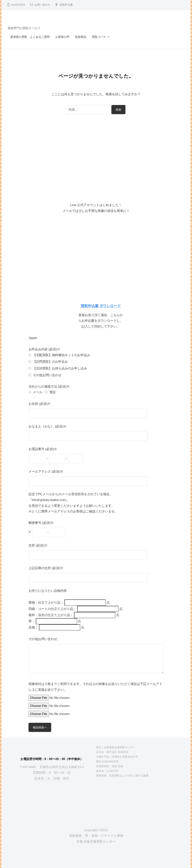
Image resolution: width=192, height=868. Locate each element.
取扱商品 (81, 37)
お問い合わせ (42, 5)
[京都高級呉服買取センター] (52, 801)
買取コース (99, 37)
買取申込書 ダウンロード (101, 306)
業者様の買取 (19, 37)
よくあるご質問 (40, 37)
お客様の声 (62, 37)
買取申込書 (66, 5)
